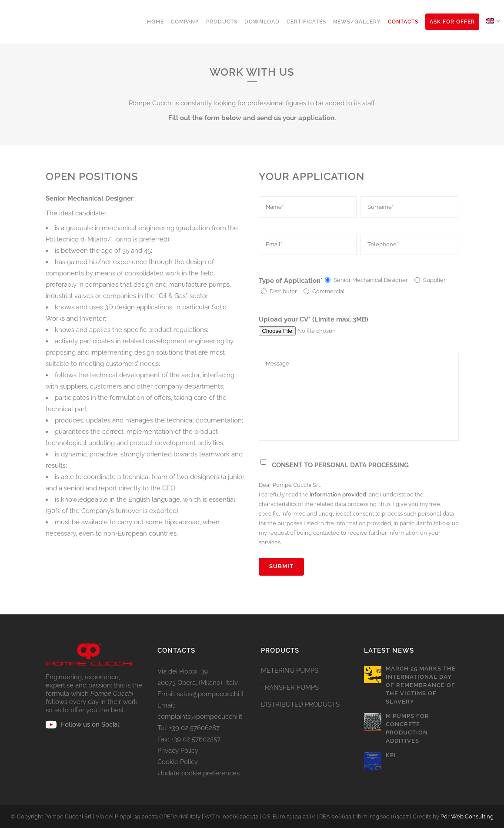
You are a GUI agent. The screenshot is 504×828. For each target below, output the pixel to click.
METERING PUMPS (290, 670)
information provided (338, 494)
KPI (391, 755)
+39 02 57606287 (194, 728)
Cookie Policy (178, 762)
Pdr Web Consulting (467, 816)
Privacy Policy (178, 751)
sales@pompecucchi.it (210, 694)
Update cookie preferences (199, 773)
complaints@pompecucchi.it (200, 717)
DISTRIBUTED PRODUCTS (300, 704)
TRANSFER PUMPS (290, 687)
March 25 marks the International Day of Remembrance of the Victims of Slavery (421, 685)
